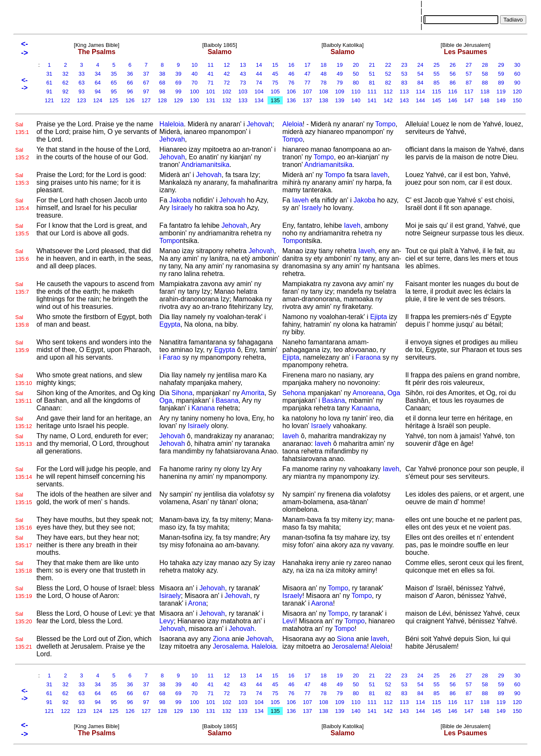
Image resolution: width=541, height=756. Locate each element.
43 (243, 74)
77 (308, 83)
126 (130, 100)
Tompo (385, 124)
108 (324, 91)
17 (308, 65)
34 (98, 74)
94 (98, 91)
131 (211, 100)
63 (82, 83)
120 (517, 91)
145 (436, 100)
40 (194, 74)
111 (372, 91)
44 (259, 74)
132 (227, 100)
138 (324, 100)
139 (340, 100)
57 (469, 74)
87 (469, 83)
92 (66, 91)
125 (114, 100)
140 (356, 100)
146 (452, 100)
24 (421, 65)
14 (259, 65)
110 (356, 91)
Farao (172, 357)
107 (307, 91)
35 (114, 74)
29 (501, 65)
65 (114, 83)
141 (372, 100)
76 (291, 83)
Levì (289, 621)
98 (162, 91)
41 (210, 74)
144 (420, 100)
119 (501, 91)
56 (453, 74)
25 (437, 65)
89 (501, 83)
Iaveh (379, 175)
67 (146, 83)
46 (291, 74)
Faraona (368, 357)
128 (162, 100)
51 (372, 74)
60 (517, 74)
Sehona (294, 393)
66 (130, 83)
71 (210, 83)
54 (421, 74)
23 (404, 65)
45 (275, 74)
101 (211, 91)
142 (388, 100)
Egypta (170, 324)
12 (227, 65)
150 (517, 100)
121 (49, 100)
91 (49, 91)
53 (404, 74)
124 (98, 100)
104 (259, 91)
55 (437, 74)
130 (195, 100)
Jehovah (260, 124)
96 (130, 91)
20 (356, 65)
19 (340, 65)
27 (469, 65)
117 (469, 91)
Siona (346, 639)
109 (340, 91)
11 (210, 65)
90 (517, 83)
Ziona (221, 639)
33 (82, 74)
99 (178, 91)
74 (259, 83)
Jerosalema (230, 646)
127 (146, 100)
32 (66, 74)
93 (82, 91)
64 (98, 83)
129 (179, 100)
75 (275, 83)
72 (227, 83)
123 (82, 100)
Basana (227, 400)
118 (485, 91)
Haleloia (172, 124)
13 (243, 65)
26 (453, 65)
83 (404, 83)
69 (178, 83)
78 (324, 83)
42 (227, 74)
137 (307, 100)
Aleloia (292, 124)
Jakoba (180, 200)
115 (436, 91)
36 (130, 74)
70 (194, 83)
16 (291, 65)
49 (340, 74)
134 (259, 100)
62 (66, 83)
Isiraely (182, 208)
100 (195, 91)
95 (114, 91)
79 (340, 83)
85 (437, 83)
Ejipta (379, 317)
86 (453, 83)
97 (146, 91)
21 (372, 65)
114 (420, 91)
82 (388, 83)
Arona (197, 603)
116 (452, 91)
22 (388, 65)
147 (469, 100)
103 (243, 91)
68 (162, 83)
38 (162, 74)
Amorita (253, 393)
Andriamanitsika (205, 165)
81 (372, 83)
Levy (167, 621)
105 (275, 91)
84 (421, 83)
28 (485, 65)
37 (146, 74)
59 (501, 74)
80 (356, 83)
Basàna (333, 400)
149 (501, 100)
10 (194, 65)
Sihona (182, 393)
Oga (166, 400)
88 (485, 83)
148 (485, 100)
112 (388, 91)
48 (324, 74)
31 (49, 74)
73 (243, 83)
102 (227, 91)
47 (308, 74)
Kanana (203, 408)
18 (324, 65)
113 (404, 91)
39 (178, 74)
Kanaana (365, 408)
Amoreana (368, 393)
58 (485, 74)
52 (388, 74)
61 (49, 83)
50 (356, 74)
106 (291, 91)
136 (291, 100)
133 (243, 100)
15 (275, 65)
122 (65, 100)
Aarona (322, 603)
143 (404, 100)
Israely (312, 208)
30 (517, 65)
